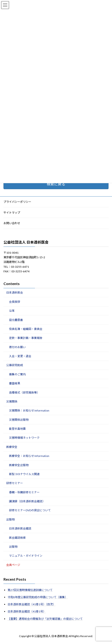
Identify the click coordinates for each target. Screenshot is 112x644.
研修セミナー (15, 483)
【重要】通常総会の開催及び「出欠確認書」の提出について (45, 619)
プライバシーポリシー (17, 202)
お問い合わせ (12, 223)
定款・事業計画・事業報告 (26, 338)
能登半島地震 (17, 429)
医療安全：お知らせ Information (29, 456)
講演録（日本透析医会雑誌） (27, 501)
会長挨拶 (15, 302)
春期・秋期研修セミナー (24, 492)
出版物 (10, 519)
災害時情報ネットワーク (24, 438)
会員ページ (13, 565)
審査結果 (15, 384)
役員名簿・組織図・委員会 (26, 329)
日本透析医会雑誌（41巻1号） (27, 612)
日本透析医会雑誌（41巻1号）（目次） (32, 604)
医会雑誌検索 (17, 538)
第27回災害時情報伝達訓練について (30, 590)
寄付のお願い (17, 347)
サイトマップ (12, 213)
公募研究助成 (15, 365)
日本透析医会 (15, 293)
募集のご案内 (17, 374)
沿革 (12, 311)
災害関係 (12, 401)
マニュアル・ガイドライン (26, 556)
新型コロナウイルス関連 (24, 474)
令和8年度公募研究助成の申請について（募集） (38, 597)
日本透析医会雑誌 (20, 529)
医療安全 (12, 447)
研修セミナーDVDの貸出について (30, 510)
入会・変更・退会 (20, 356)
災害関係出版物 (19, 420)
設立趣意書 (16, 320)
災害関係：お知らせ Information (29, 411)
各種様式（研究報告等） (24, 393)
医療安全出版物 (19, 465)
